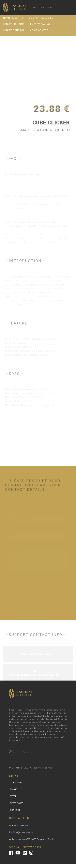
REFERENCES (17, 803)
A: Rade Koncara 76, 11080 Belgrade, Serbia (32, 839)
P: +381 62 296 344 (19, 825)
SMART (14, 789)
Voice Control (40, 30)
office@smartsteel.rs (34, 675)
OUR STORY (16, 783)
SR (42, 7)
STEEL (13, 796)
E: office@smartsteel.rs (21, 832)
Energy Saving (40, 24)
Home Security (13, 18)
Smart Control (14, 30)
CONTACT (15, 810)
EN (34, 7)
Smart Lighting (14, 24)
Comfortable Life (41, 18)
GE (50, 7)
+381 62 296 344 (35, 654)
